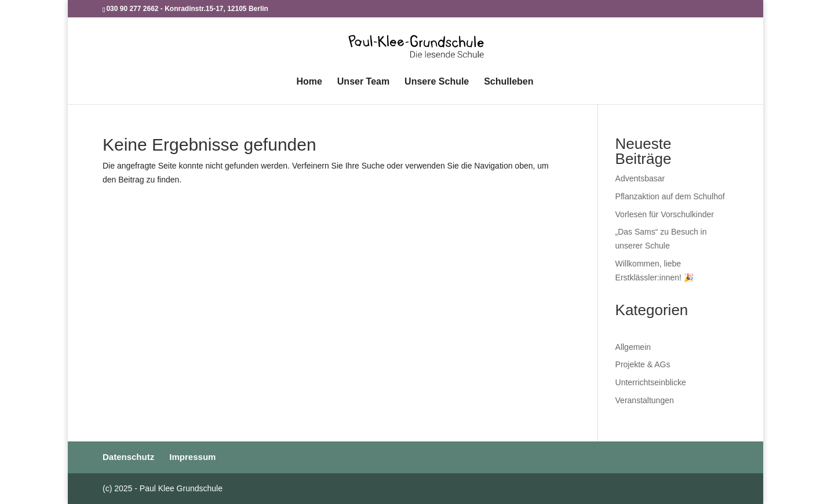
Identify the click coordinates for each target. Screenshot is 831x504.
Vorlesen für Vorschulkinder (665, 214)
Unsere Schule (437, 82)
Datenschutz (128, 457)
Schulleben (509, 82)
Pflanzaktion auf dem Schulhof (670, 196)
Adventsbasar (640, 178)
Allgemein (633, 347)
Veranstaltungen (645, 400)
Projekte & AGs (643, 364)
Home (309, 82)
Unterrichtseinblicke (651, 382)
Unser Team (363, 82)
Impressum (192, 457)
